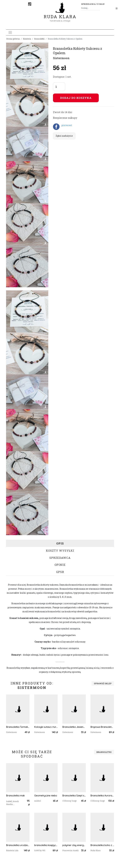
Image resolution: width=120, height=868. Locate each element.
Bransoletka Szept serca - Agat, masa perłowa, (74, 796)
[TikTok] (30, 4)
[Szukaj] (99, 8)
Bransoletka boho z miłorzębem (102, 845)
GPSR (60, 572)
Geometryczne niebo (46, 796)
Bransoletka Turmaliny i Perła (18, 727)
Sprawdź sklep (103, 683)
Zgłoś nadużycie (64, 136)
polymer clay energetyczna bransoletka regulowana (74, 845)
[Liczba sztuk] (59, 87)
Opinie (60, 565)
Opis (60, 543)
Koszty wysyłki (60, 551)
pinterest (67, 125)
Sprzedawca (60, 558)
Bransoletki (39, 39)
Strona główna (13, 39)
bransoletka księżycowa (46, 845)
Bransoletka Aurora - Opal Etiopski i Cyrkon (102, 796)
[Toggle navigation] (10, 32)
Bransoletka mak (15, 796)
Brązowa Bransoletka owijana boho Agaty (102, 727)
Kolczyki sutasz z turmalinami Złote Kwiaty (46, 727)
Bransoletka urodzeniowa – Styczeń (18, 845)
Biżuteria (27, 39)
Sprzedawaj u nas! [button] (93, 4)
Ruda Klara (60, 14)
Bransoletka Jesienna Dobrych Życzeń (74, 727)
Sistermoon (61, 58)
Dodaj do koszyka (76, 98)
